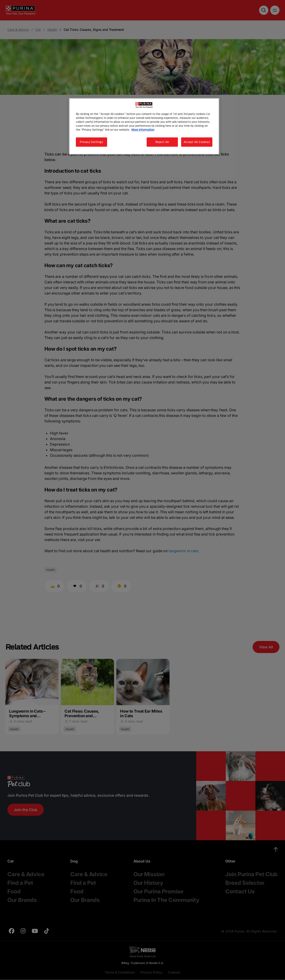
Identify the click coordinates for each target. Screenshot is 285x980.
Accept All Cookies (197, 142)
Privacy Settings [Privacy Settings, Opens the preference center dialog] (91, 142)
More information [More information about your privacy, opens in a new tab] (143, 130)
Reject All (162, 142)
